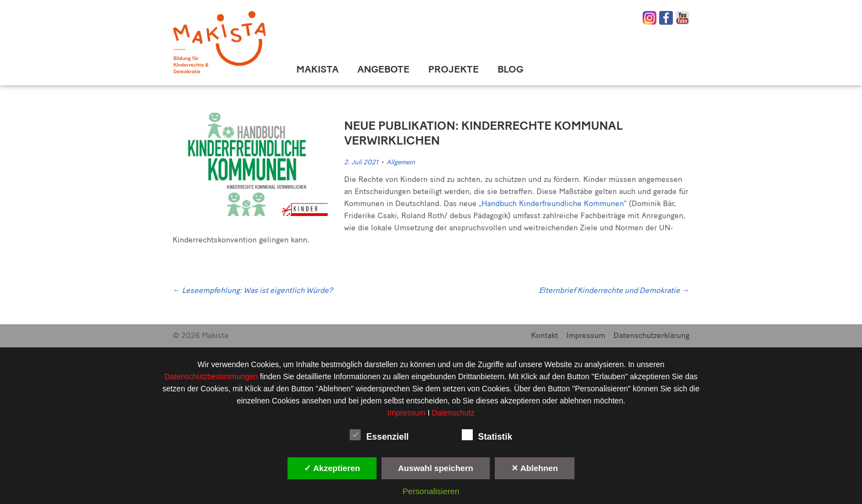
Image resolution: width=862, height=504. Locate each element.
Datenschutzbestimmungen (212, 376)
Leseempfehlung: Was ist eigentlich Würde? (253, 290)
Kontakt (545, 336)
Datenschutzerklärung (651, 336)
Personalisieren (431, 491)
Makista (317, 69)
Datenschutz (454, 413)
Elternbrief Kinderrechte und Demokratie (614, 290)
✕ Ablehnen (535, 468)
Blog (510, 69)
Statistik (487, 435)
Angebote (383, 69)
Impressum (586, 336)
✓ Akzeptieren (332, 468)
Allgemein (401, 162)
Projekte (454, 69)
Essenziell (379, 435)
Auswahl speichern (436, 468)
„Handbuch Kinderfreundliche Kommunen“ (553, 204)
